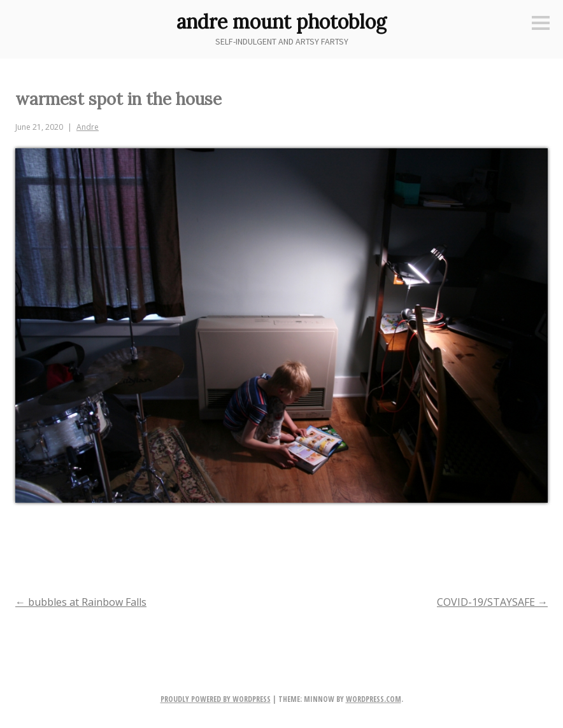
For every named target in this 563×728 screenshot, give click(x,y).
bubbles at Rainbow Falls (81, 602)
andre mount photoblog (281, 22)
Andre (88, 127)
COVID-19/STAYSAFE (492, 602)
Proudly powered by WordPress (216, 699)
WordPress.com (374, 699)
